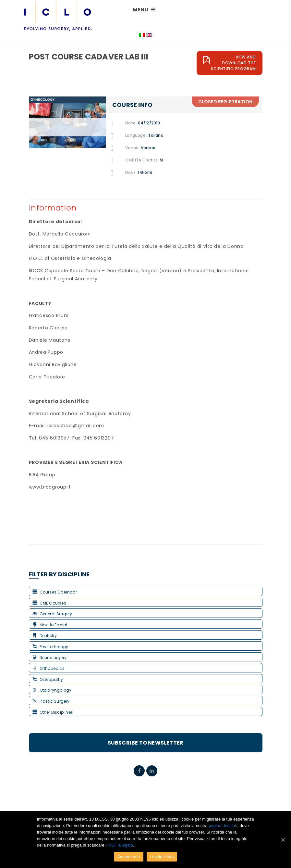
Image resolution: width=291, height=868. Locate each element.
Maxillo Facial (50, 625)
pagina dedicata (224, 826)
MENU (144, 10)
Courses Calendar (55, 592)
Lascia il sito (162, 857)
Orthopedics (48, 668)
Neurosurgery (49, 658)
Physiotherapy (50, 647)
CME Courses (49, 603)
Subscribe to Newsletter (146, 743)
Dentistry (45, 636)
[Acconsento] (283, 840)
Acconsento (128, 857)
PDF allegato (121, 845)
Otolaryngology (52, 690)
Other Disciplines (53, 712)
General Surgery (52, 614)
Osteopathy (48, 679)
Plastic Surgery (51, 701)
